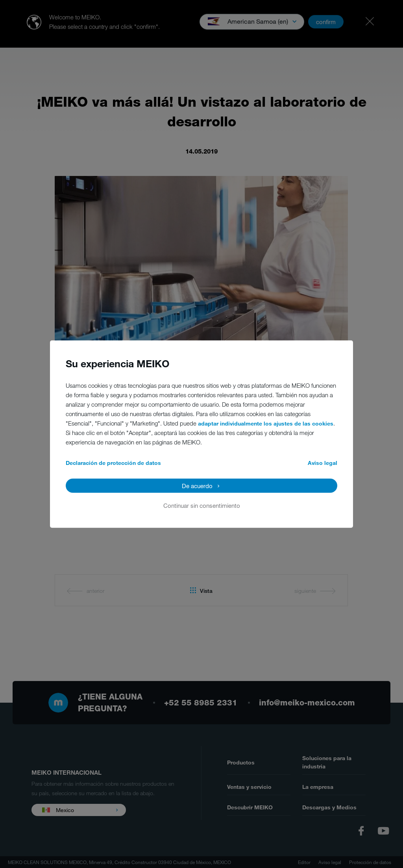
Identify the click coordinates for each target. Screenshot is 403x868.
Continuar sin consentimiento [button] (202, 505)
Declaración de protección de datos (113, 463)
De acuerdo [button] (197, 486)
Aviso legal (323, 463)
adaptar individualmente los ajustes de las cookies (266, 423)
